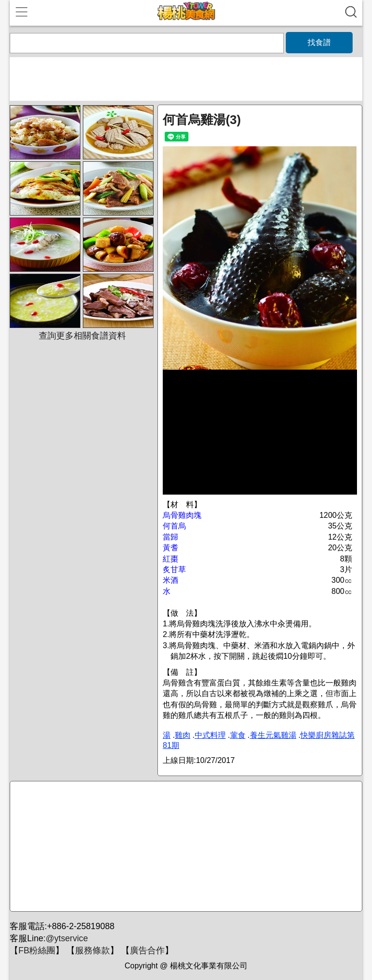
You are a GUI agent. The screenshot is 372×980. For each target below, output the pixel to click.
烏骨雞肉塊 (182, 515)
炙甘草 (174, 569)
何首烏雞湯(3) (202, 120)
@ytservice (67, 938)
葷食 (238, 735)
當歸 (170, 537)
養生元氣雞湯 (273, 735)
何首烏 (174, 526)
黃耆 (170, 548)
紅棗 (170, 559)
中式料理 (210, 735)
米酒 (170, 580)
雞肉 (183, 735)
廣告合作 (147, 950)
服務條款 (93, 950)
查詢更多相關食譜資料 (82, 336)
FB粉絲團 (37, 950)
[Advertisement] (185, 847)
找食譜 (319, 42)
